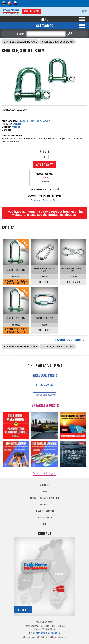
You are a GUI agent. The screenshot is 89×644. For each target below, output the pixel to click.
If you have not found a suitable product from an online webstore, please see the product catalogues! (44, 213)
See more (23, 610)
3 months (44, 182)
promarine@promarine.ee (48, 633)
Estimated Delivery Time (44, 200)
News (45, 491)
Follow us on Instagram (44, 473)
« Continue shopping (70, 340)
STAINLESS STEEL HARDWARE (20, 42)
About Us (44, 485)
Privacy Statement (44, 511)
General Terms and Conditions (44, 498)
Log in (84, 11)
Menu (44, 19)
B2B (44, 524)
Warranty (45, 504)
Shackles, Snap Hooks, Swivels (58, 42)
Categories (45, 26)
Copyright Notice (45, 517)
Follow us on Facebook (44, 395)
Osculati (17, 124)
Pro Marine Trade (44, 385)
